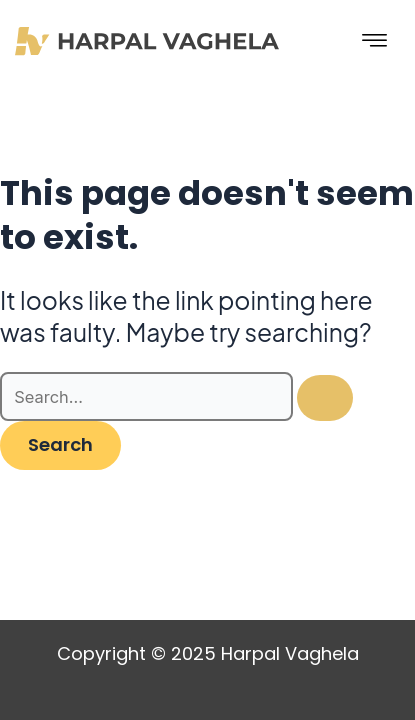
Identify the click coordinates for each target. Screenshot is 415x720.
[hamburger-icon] (375, 41)
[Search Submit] (325, 398)
